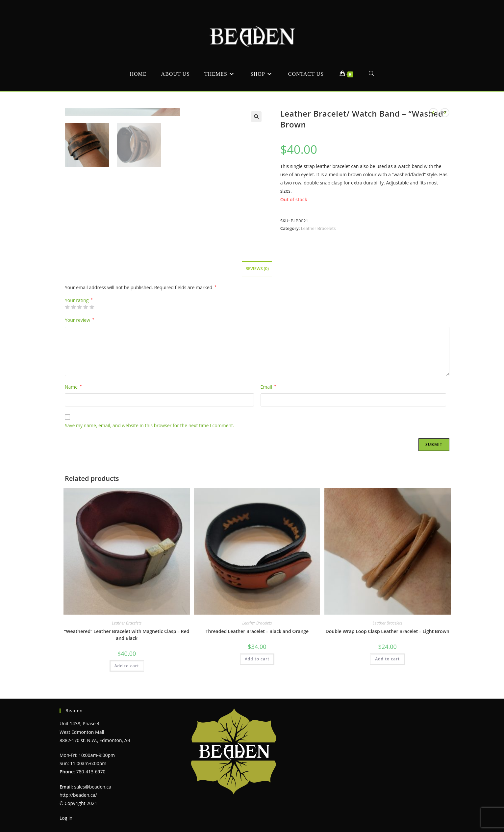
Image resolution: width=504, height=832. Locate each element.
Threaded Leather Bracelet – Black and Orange (257, 631)
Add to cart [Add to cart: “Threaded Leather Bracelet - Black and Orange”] (257, 659)
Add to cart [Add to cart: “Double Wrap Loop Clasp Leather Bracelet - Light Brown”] (387, 659)
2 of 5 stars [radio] (73, 307)
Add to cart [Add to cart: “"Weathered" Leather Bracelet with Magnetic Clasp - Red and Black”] (127, 666)
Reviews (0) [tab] (257, 269)
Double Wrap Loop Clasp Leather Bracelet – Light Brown (387, 631)
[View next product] (445, 113)
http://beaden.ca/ (78, 795)
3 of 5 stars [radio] (79, 307)
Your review (79, 320)
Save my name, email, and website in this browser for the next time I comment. (150, 425)
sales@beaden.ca (93, 787)
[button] (256, 117)
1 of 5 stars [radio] (67, 307)
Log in (66, 818)
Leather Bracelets (318, 228)
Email (268, 387)
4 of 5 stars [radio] (86, 307)
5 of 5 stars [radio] (92, 307)
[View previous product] (433, 113)
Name (73, 387)
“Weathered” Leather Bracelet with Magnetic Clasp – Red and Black (127, 635)
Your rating (79, 300)
